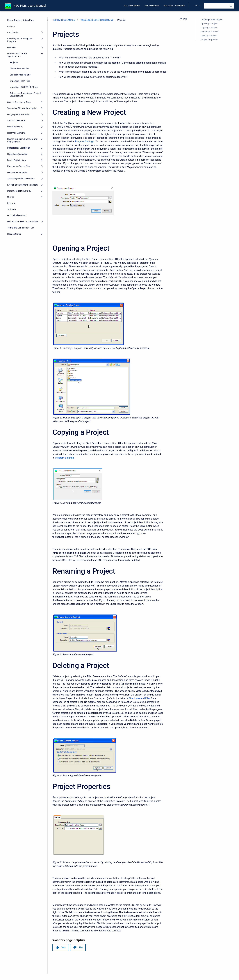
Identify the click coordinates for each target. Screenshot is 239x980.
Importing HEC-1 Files (20, 81)
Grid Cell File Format (17, 215)
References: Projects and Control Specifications (25, 95)
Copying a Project (209, 28)
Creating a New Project (212, 20)
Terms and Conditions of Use (21, 228)
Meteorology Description (19, 148)
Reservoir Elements (16, 133)
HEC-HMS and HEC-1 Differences (23, 222)
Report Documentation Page (21, 20)
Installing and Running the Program (20, 40)
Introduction (13, 32)
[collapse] (42, 54)
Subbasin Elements (16, 121)
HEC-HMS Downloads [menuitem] (174, 6)
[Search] (219, 6)
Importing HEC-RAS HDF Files (24, 87)
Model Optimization (17, 160)
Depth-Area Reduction (18, 172)
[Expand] (42, 32)
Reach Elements (15, 127)
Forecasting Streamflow (19, 166)
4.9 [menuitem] (196, 5)
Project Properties (209, 40)
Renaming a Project (210, 32)
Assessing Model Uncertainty (21, 179)
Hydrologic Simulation (18, 154)
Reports (11, 203)
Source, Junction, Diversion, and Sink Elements (22, 140)
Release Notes (14, 234)
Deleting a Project (209, 36)
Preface (11, 26)
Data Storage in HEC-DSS (19, 191)
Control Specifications (20, 75)
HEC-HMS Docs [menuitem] (152, 6)
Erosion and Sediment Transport (22, 185)
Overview (12, 47)
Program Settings (85, 141)
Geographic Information (19, 114)
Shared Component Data (19, 102)
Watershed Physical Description (22, 108)
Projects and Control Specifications (17, 55)
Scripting (12, 209)
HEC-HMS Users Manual (30, 6)
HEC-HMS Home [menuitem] (132, 6)
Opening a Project (209, 24)
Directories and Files (19, 69)
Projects (14, 62)
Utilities (11, 197)
